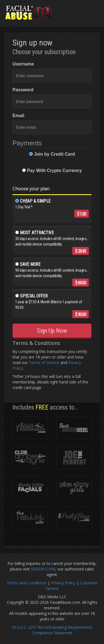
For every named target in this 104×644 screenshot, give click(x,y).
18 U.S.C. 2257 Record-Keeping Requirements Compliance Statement (52, 630)
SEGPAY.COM (43, 569)
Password (23, 90)
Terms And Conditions (27, 583)
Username (23, 64)
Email (18, 116)
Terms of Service (44, 363)
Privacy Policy (63, 583)
